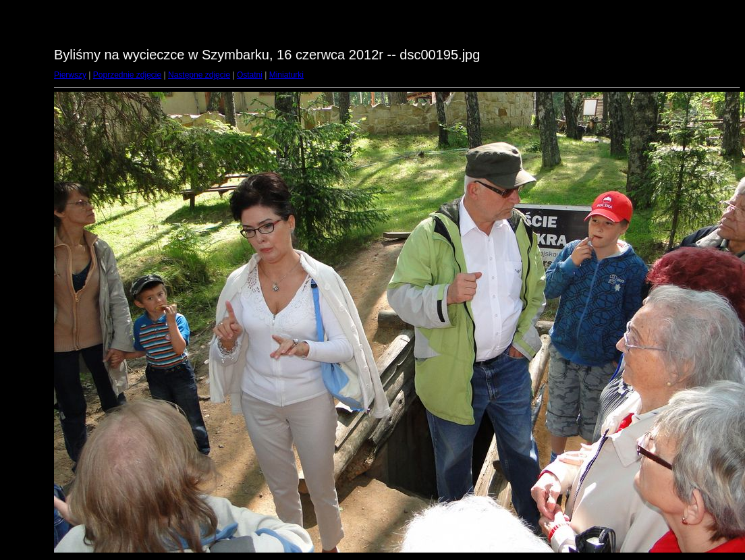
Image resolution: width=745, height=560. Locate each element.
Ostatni (250, 75)
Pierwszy (70, 75)
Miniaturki (286, 75)
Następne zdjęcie (199, 75)
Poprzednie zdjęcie (127, 75)
